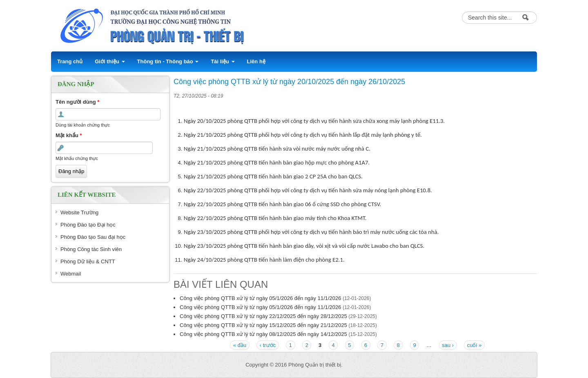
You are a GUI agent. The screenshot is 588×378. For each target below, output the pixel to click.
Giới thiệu (110, 61)
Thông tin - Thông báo (168, 61)
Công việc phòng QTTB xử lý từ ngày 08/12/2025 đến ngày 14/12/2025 (263, 334)
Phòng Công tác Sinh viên (91, 249)
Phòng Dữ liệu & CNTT (88, 261)
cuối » (474, 345)
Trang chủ (70, 61)
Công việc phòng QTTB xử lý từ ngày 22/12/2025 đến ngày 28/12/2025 (263, 316)
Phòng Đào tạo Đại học (88, 225)
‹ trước (268, 345)
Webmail (71, 274)
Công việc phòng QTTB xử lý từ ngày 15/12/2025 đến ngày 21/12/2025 (263, 325)
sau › (448, 345)
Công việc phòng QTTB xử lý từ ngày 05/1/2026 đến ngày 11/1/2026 (261, 298)
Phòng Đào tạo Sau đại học (93, 237)
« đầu (240, 345)
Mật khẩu (69, 135)
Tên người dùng (77, 102)
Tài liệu (223, 61)
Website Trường (79, 212)
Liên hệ (256, 61)
